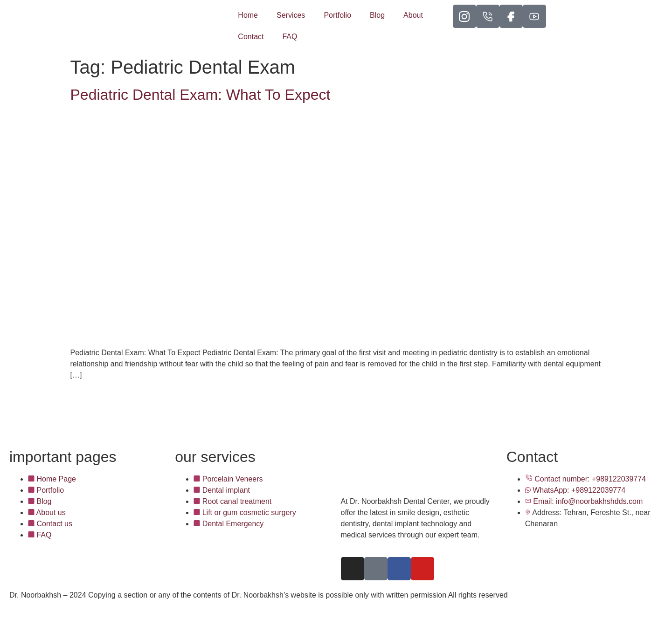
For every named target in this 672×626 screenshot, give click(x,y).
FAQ (290, 37)
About (413, 15)
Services (291, 15)
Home (248, 15)
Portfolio (337, 15)
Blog (377, 15)
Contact (251, 37)
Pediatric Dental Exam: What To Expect (201, 95)
